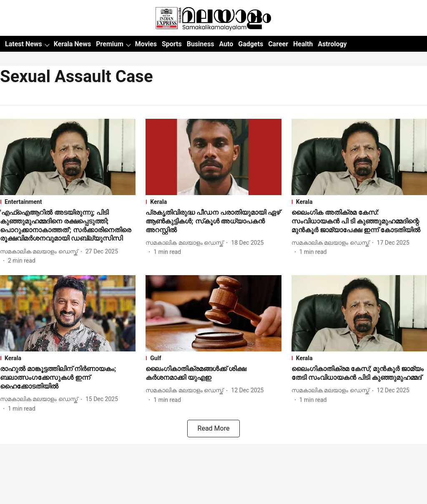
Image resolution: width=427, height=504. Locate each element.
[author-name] (40, 252)
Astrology (332, 44)
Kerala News (72, 44)
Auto (226, 44)
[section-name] (68, 202)
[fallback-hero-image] (68, 157)
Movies (146, 44)
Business (201, 44)
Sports (172, 44)
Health (303, 44)
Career (278, 44)
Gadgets (251, 44)
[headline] (68, 226)
